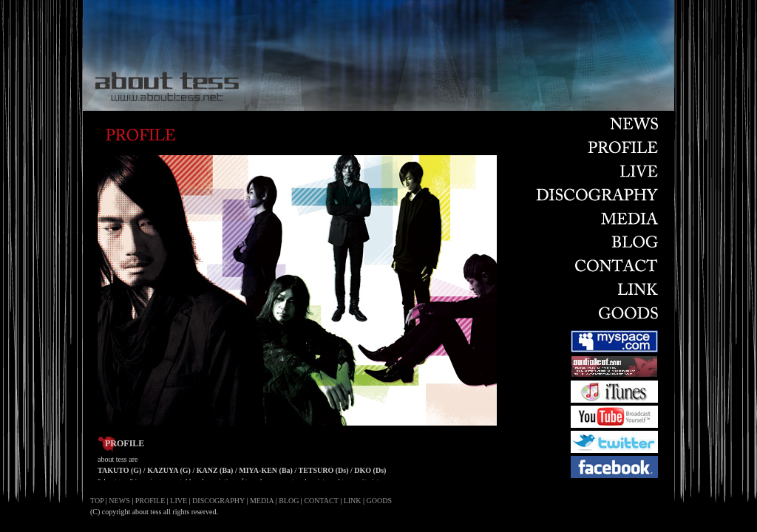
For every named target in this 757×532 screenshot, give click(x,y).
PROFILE (150, 501)
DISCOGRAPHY (218, 501)
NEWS (119, 501)
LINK (353, 501)
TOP (97, 501)
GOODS (379, 501)
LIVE (179, 501)
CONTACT (321, 501)
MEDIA (262, 501)
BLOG (289, 501)
